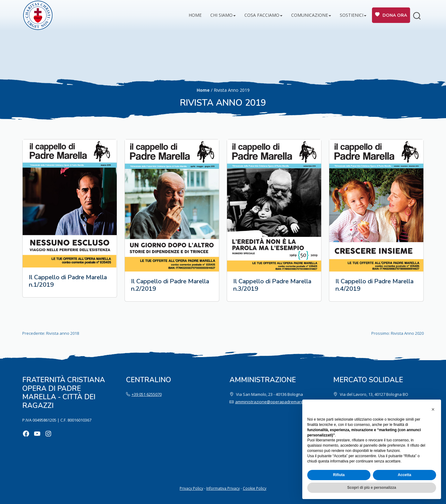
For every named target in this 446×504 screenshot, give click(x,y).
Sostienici (352, 15)
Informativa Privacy (223, 488)
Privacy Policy (191, 488)
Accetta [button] (404, 475)
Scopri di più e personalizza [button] (372, 488)
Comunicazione (310, 15)
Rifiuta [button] (339, 475)
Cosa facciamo (262, 15)
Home (195, 15)
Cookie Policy (255, 488)
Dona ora (395, 15)
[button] (433, 409)
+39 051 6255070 (147, 394)
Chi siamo (221, 15)
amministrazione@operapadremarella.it (273, 402)
